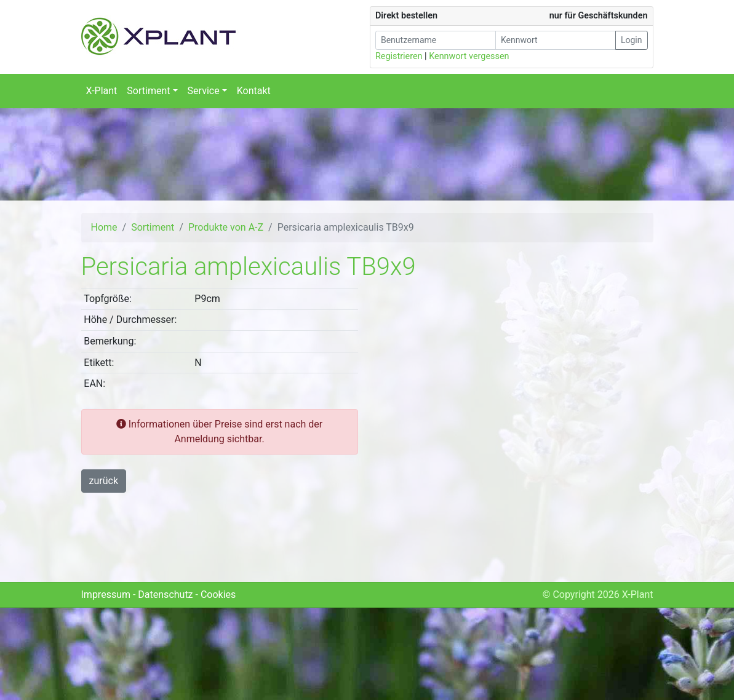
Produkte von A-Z (226, 227)
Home (104, 227)
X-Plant (102, 91)
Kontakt (254, 91)
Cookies (218, 595)
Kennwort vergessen (469, 56)
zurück (104, 481)
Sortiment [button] (148, 91)
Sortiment (153, 227)
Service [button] (204, 91)
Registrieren (399, 56)
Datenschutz (165, 595)
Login (632, 40)
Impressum (106, 595)
